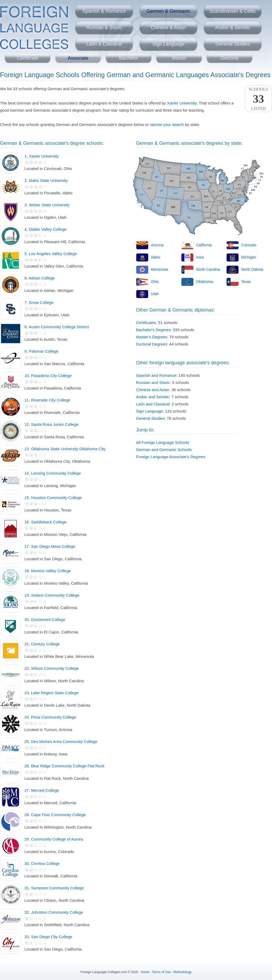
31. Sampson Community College (54, 888)
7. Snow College (39, 302)
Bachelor (128, 58)
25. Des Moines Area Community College (61, 741)
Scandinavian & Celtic (233, 11)
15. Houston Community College (53, 498)
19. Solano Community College (52, 595)
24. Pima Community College (50, 717)
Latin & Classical (104, 44)
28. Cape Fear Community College (55, 815)
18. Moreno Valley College (48, 571)
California (204, 245)
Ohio (155, 282)
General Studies (233, 44)
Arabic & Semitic (233, 28)
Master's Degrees (152, 337)
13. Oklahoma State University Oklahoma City (65, 449)
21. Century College (42, 644)
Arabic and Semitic (153, 397)
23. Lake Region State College (51, 693)
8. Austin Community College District (57, 327)
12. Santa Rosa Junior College (51, 424)
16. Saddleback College (45, 522)
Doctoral (229, 58)
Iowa (200, 257)
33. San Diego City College (48, 937)
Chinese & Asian (168, 28)
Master (179, 58)
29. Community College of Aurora (54, 839)
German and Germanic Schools (164, 450)
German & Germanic (168, 11)
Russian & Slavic (104, 28)
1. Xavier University (42, 156)
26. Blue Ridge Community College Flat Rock (64, 766)
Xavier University (182, 103)
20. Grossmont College (45, 620)
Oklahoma (205, 282)
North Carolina (208, 269)
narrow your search (167, 124)
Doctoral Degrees (152, 344)
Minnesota (160, 269)
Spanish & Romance (104, 11)
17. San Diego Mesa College (50, 546)
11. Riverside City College (47, 400)
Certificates (146, 323)
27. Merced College (42, 790)
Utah (155, 294)
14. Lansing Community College (53, 473)
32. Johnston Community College (54, 912)
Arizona (157, 245)
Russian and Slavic (153, 382)
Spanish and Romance (156, 375)
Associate (78, 58)
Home (145, 972)
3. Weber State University (47, 205)
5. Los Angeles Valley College (51, 254)
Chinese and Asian (153, 390)
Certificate (27, 58)
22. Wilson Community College (52, 668)
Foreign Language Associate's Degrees (171, 457)
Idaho (156, 257)
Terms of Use (161, 972)
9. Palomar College (41, 351)
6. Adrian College (40, 278)
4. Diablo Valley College (45, 229)
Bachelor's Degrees (153, 330)
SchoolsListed (258, 99)
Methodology (182, 972)
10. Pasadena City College (48, 376)
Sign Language (168, 44)
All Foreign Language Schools (163, 442)
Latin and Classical (153, 404)
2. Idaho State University (46, 180)
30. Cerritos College (42, 863)
